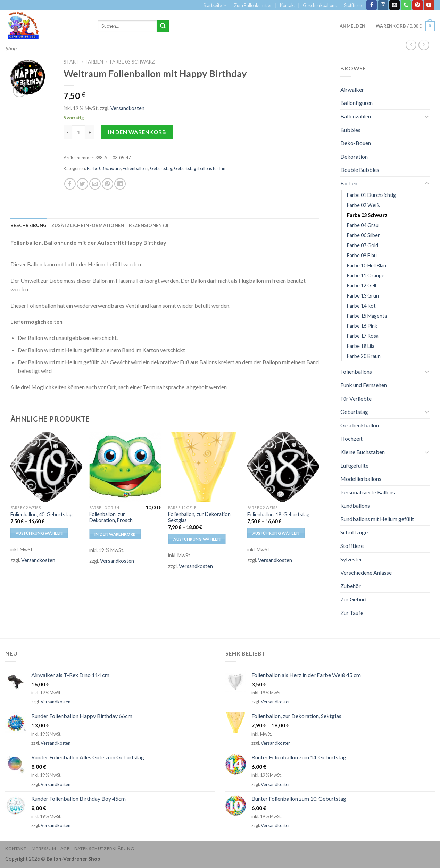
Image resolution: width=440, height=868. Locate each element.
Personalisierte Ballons (368, 492)
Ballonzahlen (356, 116)
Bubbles (350, 130)
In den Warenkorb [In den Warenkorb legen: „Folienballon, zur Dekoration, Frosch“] (115, 534)
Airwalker (352, 89)
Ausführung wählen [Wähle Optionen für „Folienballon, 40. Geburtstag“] (39, 533)
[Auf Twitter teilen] (82, 184)
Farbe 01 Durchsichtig (371, 195)
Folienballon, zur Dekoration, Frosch (111, 517)
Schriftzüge (354, 532)
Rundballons (355, 505)
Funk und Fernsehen (364, 385)
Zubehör (351, 586)
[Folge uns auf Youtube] (429, 5)
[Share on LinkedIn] (120, 184)
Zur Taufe (352, 613)
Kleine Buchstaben (363, 452)
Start (71, 62)
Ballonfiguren (356, 103)
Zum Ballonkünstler (253, 5)
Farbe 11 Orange (366, 276)
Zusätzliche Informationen (88, 225)
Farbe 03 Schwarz (367, 215)
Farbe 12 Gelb (362, 286)
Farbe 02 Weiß (363, 205)
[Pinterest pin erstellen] (107, 184)
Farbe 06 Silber (363, 235)
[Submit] (163, 26)
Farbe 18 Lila (361, 346)
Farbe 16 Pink (362, 326)
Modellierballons (361, 479)
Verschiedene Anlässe (366, 572)
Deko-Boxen (356, 143)
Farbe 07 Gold (363, 245)
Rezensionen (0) (148, 225)
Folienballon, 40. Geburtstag (41, 514)
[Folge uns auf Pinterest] (417, 5)
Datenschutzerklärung (104, 848)
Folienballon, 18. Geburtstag (278, 514)
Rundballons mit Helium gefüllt (377, 519)
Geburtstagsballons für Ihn (200, 168)
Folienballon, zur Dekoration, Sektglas (200, 517)
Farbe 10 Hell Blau (367, 265)
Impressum (43, 848)
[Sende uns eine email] (395, 5)
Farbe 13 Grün (363, 296)
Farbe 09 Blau (362, 255)
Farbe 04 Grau (363, 225)
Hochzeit (351, 438)
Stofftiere (353, 5)
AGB (65, 848)
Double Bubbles (360, 170)
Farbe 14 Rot (361, 306)
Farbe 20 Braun (364, 356)
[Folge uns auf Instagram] (383, 5)
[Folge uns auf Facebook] (372, 5)
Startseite (215, 5)
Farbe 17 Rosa (363, 336)
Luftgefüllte (354, 465)
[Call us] (406, 5)
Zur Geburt (354, 599)
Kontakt (288, 5)
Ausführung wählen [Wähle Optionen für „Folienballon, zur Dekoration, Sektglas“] (197, 539)
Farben (349, 183)
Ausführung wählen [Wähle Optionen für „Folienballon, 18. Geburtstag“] (276, 533)
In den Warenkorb (137, 132)
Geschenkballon (360, 425)
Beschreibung (28, 225)
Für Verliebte (356, 398)
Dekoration (354, 156)
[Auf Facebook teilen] (70, 184)
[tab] (28, 225)
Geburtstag (354, 412)
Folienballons (356, 371)
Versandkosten (127, 108)
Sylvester (351, 559)
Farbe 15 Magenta (367, 316)
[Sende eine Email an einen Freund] (95, 184)
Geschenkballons (320, 5)
